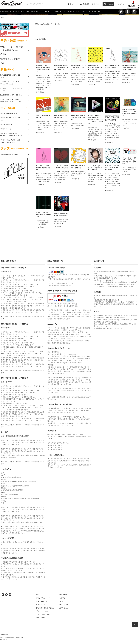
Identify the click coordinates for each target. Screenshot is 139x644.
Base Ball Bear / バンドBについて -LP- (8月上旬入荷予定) (78, 68)
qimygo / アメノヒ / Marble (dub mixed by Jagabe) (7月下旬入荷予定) (43, 69)
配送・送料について (43, 601)
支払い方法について (43, 598)
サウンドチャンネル (33, 11)
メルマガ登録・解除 (43, 615)
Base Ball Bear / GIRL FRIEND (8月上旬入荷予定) (43, 168)
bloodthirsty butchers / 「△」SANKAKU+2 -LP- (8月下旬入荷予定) (61, 68)
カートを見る (64, 605)
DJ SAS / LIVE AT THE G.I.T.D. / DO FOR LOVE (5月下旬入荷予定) (112, 118)
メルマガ (121, 4)
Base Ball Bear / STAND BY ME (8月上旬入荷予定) (61, 167)
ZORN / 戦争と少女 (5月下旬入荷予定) (61, 116)
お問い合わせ (64, 608)
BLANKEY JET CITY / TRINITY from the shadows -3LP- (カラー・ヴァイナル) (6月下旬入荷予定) (95, 119)
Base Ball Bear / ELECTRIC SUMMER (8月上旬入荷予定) (95, 68)
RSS (38, 618)
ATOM (43, 618)
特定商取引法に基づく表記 (45, 608)
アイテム (108, 4)
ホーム (2, 18)
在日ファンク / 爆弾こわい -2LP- (43, 116)
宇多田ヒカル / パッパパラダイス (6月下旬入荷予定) (78, 117)
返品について (41, 605)
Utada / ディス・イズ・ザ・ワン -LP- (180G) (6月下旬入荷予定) (95, 168)
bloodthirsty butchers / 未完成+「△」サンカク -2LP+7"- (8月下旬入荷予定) (130, 112)
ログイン (97, 4)
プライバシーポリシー (44, 611)
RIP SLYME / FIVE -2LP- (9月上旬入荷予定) (78, 167)
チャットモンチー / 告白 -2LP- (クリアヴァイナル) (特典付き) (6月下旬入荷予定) (130, 161)
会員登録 (86, 4)
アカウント (74, 4)
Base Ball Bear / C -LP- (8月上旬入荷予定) (112, 67)
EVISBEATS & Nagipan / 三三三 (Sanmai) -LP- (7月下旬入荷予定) (130, 68)
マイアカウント (65, 595)
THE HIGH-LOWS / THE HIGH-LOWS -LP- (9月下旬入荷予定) (112, 168)
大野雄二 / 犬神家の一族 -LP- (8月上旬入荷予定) (61, 215)
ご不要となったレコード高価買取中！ (88, 11)
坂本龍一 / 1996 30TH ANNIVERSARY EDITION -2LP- (44, 214)
